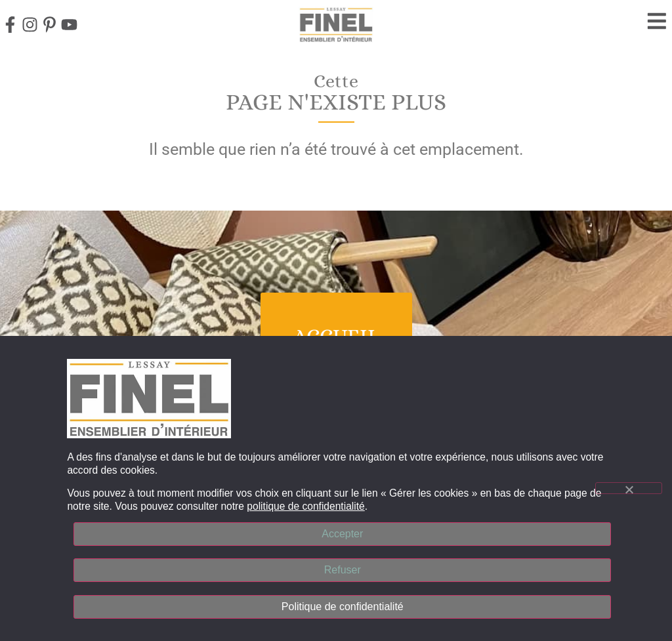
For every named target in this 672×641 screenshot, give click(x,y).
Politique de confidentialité (343, 606)
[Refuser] (629, 487)
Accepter (342, 532)
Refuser (343, 569)
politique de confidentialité (305, 505)
